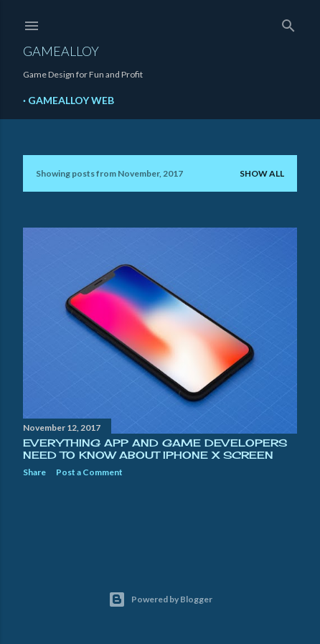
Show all (262, 173)
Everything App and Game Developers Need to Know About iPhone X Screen (155, 449)
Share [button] (34, 472)
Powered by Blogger (160, 599)
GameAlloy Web (71, 100)
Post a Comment (89, 472)
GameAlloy (61, 51)
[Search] (288, 23)
